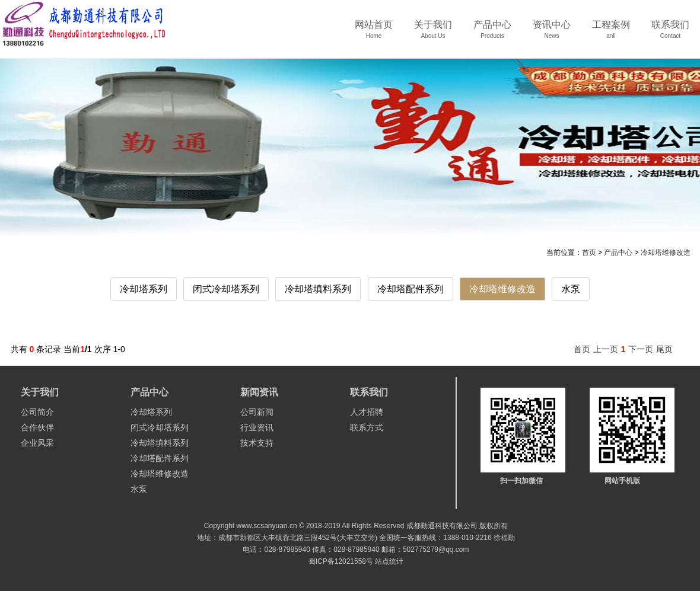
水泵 (571, 289)
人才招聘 (367, 412)
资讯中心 (552, 33)
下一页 (641, 349)
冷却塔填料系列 (318, 289)
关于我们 (433, 33)
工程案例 (611, 33)
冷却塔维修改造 (666, 253)
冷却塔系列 (144, 289)
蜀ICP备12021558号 (341, 561)
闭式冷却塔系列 (226, 289)
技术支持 (257, 443)
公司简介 (37, 412)
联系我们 (670, 33)
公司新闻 (257, 412)
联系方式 (367, 427)
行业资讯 (257, 427)
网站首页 (374, 33)
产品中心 (492, 33)
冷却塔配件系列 (411, 289)
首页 (589, 253)
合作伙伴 (37, 427)
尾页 (664, 349)
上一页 (606, 349)
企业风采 (37, 443)
